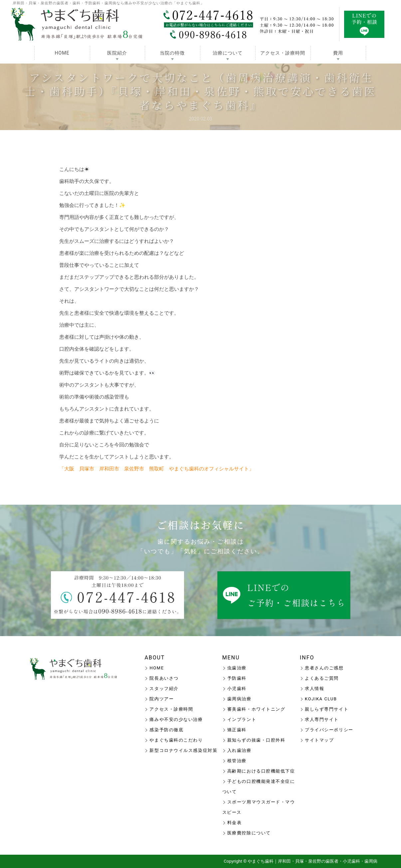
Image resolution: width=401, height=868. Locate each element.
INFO (307, 658)
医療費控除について (249, 833)
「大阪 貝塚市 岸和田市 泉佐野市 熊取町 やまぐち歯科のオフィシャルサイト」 (157, 469)
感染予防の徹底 (166, 730)
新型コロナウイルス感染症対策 (183, 750)
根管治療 (237, 761)
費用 (338, 53)
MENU (231, 658)
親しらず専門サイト (327, 709)
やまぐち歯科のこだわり (176, 740)
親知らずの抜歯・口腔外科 (256, 740)
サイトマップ (319, 740)
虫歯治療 (237, 668)
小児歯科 (237, 689)
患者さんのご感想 (324, 668)
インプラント (242, 719)
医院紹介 (117, 53)
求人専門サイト (322, 719)
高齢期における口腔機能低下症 (261, 771)
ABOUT (155, 658)
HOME (62, 53)
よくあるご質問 (322, 678)
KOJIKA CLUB (321, 699)
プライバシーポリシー (329, 730)
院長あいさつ (164, 678)
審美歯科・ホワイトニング (256, 709)
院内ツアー (162, 699)
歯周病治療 (239, 699)
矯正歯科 (237, 730)
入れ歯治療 (239, 750)
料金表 (235, 823)
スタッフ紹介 (164, 689)
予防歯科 (237, 678)
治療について (228, 53)
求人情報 (314, 689)
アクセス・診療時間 (283, 53)
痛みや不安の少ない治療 (176, 719)
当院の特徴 (172, 53)
